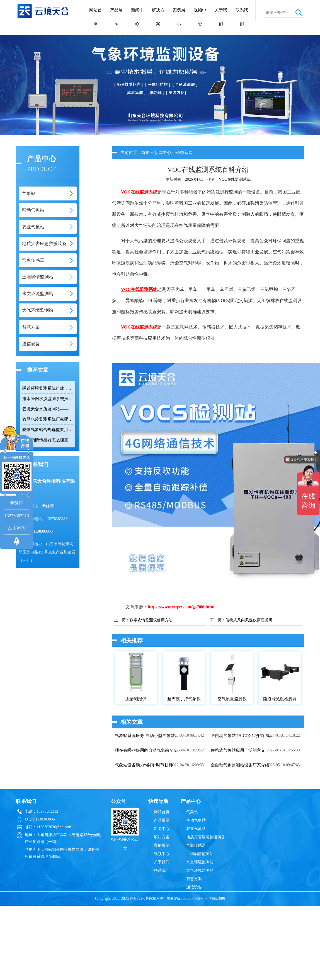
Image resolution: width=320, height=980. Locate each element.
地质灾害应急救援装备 (206, 837)
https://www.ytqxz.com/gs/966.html (181, 607)
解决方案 (158, 17)
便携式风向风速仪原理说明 (249, 620)
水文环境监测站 (200, 862)
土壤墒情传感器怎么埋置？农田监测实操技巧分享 (48, 440)
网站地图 (217, 899)
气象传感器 (196, 845)
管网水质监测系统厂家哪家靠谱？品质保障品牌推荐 (48, 419)
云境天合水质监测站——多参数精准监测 (48, 409)
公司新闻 (184, 153)
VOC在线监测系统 (235, 179)
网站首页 (95, 17)
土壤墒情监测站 (200, 854)
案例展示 (179, 17)
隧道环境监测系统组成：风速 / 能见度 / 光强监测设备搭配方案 (48, 388)
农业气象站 (196, 829)
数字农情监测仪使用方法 (151, 620)
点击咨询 (17, 528)
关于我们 (221, 17)
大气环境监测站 (200, 870)
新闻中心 (137, 17)
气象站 (192, 812)
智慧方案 (194, 879)
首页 (146, 153)
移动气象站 (196, 820)
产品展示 (116, 17)
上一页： (122, 620)
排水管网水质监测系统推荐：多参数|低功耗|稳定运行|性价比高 (48, 399)
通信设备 (194, 887)
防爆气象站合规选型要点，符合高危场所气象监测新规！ (48, 430)
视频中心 (200, 17)
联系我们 (242, 17)
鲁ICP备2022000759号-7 (187, 899)
